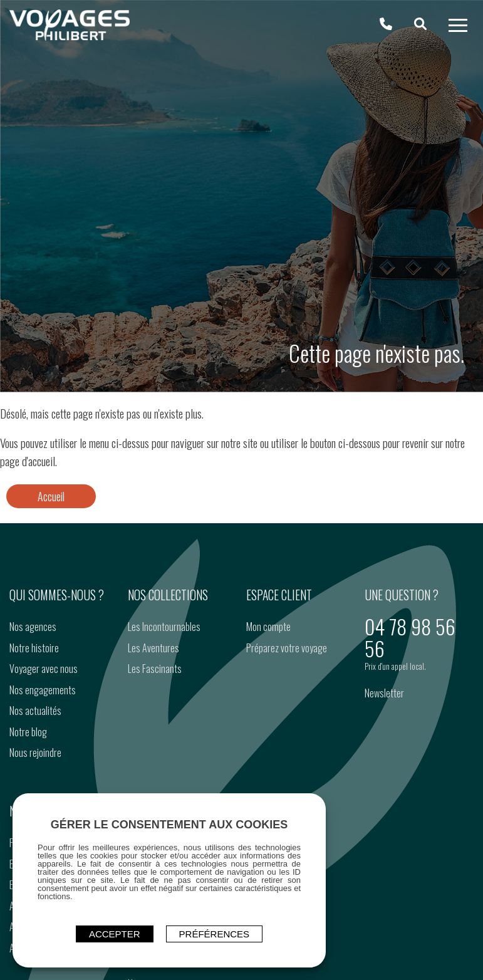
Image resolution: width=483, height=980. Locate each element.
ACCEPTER (115, 934)
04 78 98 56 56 (410, 637)
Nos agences (33, 627)
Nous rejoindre (35, 753)
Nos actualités (35, 711)
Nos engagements (43, 690)
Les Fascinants (155, 669)
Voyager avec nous (44, 669)
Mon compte (268, 627)
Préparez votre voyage (287, 648)
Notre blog (28, 732)
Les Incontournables (164, 627)
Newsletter (384, 693)
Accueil (51, 496)
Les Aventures (153, 648)
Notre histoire (34, 648)
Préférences (215, 934)
